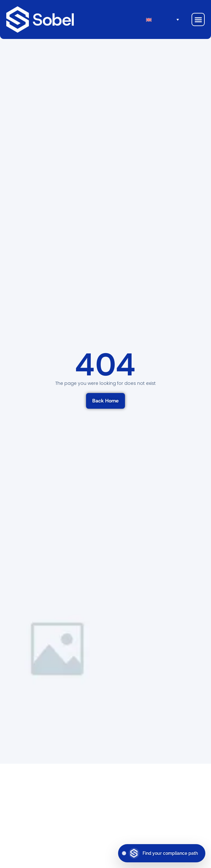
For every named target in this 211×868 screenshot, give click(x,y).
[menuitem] (166, 19)
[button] (198, 19)
